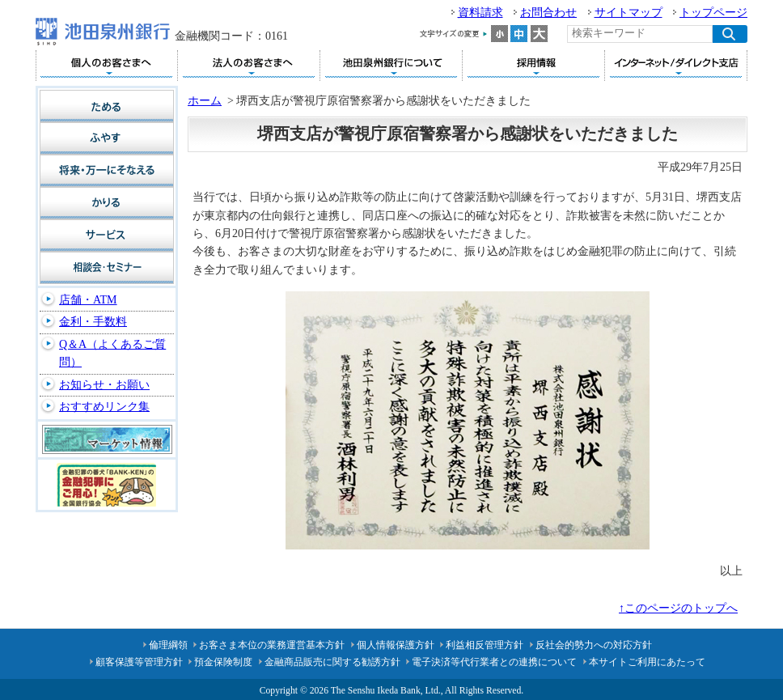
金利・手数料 (93, 322)
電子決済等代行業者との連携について (494, 662)
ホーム (205, 101)
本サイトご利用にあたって (647, 662)
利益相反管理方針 (485, 645)
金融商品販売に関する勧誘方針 (332, 662)
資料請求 (480, 13)
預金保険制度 (223, 662)
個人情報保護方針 (396, 645)
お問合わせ (548, 13)
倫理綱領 (168, 645)
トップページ (713, 13)
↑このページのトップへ (678, 608)
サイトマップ (629, 13)
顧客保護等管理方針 (139, 662)
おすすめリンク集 (104, 407)
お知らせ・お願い (104, 385)
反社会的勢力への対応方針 (594, 645)
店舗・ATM (88, 300)
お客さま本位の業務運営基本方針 (272, 645)
